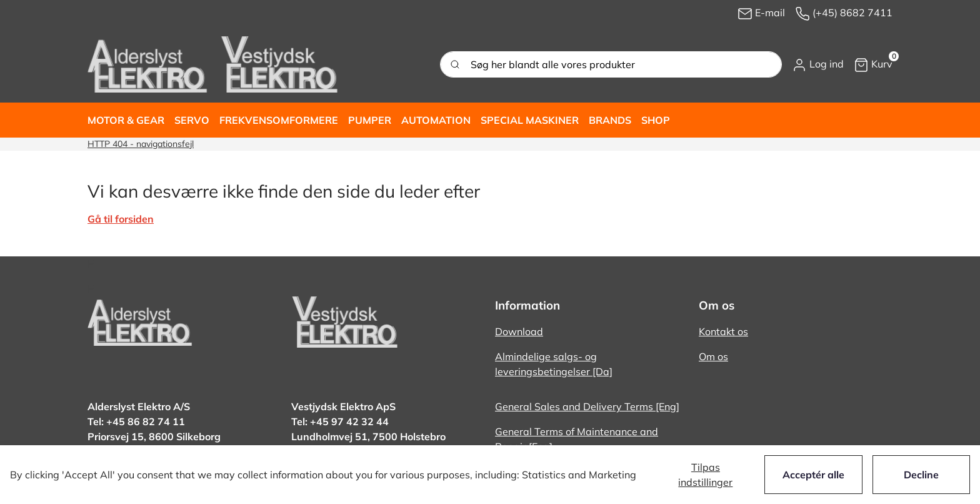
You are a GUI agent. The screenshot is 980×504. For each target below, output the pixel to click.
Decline (921, 475)
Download (519, 331)
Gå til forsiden (121, 219)
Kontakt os (723, 331)
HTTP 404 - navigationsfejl (141, 144)
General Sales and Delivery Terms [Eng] (587, 406)
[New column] (212, 64)
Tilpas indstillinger (705, 475)
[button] (818, 64)
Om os (713, 356)
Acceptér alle (813, 475)
